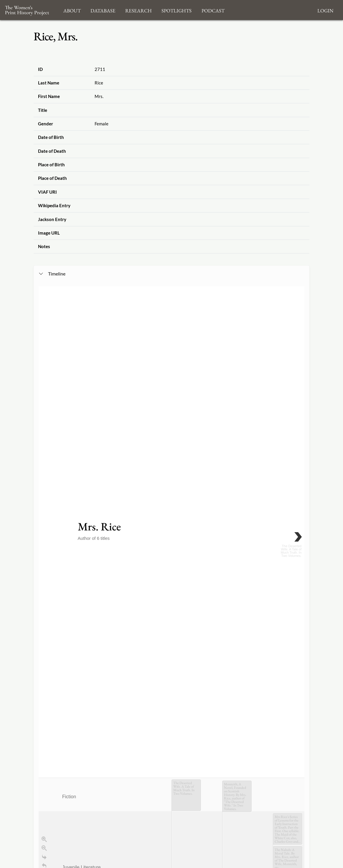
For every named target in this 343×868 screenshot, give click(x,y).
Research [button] (138, 10)
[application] (171, 477)
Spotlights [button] (177, 10)
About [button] (72, 10)
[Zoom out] (44, 413)
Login (325, 10)
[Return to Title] (44, 431)
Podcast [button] (213, 10)
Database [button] (103, 10)
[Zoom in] (44, 404)
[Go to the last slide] (44, 422)
